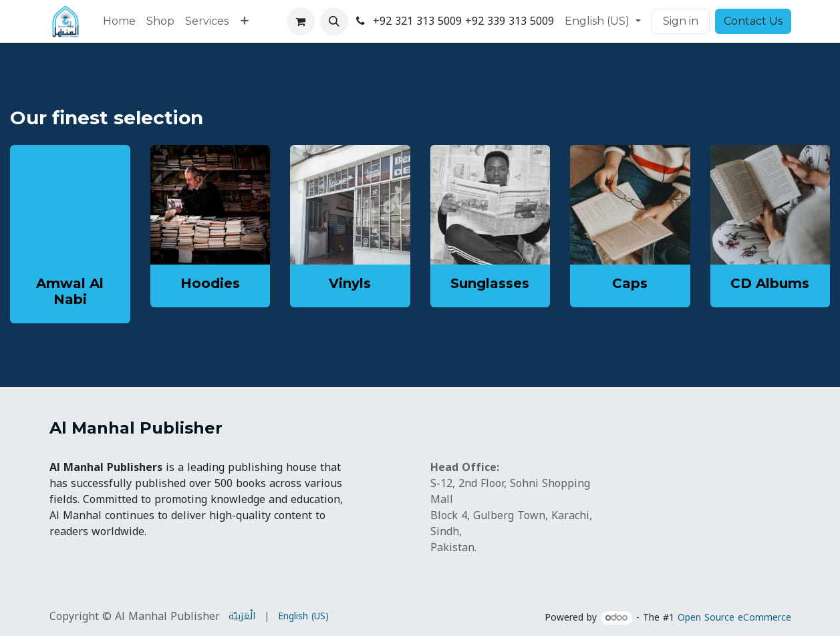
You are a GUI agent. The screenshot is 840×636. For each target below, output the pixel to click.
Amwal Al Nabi (70, 291)
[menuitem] (119, 21)
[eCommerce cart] (301, 21)
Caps (630, 283)
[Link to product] (211, 205)
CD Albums (770, 283)
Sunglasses (490, 283)
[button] (334, 21)
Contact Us (753, 21)
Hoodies (210, 283)
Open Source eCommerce (734, 618)
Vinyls (350, 283)
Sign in (681, 21)
